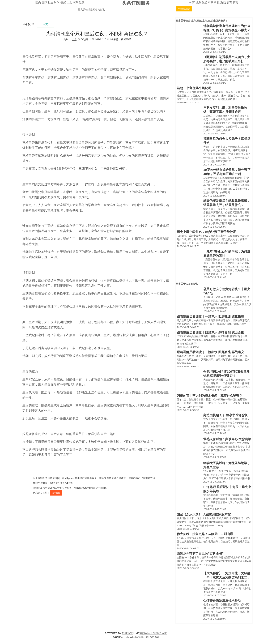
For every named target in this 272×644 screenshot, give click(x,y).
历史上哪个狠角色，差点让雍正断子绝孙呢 (206, 232)
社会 (51, 3)
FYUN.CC (127, 633)
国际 (44, 3)
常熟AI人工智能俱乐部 (153, 633)
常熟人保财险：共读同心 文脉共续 (227, 439)
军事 (211, 3)
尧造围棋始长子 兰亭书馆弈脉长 (226, 415)
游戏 (223, 3)
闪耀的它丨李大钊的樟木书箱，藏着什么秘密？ (210, 396)
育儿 (236, 3)
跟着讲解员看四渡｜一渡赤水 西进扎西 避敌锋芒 (210, 317)
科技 (217, 3)
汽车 (75, 3)
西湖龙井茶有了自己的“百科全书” (200, 554)
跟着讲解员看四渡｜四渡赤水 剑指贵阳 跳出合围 (210, 332)
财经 (204, 3)
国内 (38, 3)
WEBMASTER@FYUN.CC (144, 637)
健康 (82, 3)
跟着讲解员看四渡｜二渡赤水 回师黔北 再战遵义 (210, 352)
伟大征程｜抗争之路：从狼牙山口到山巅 (205, 534)
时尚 (57, 3)
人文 (69, 3)
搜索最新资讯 (184, 9)
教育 (229, 3)
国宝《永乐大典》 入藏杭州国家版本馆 (204, 514)
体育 (192, 3)
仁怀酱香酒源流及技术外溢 (222, 601)
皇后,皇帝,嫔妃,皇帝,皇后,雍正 (202, 21)
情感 (63, 3)
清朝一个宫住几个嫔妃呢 (194, 88)
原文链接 (56, 493)
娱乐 (198, 3)
